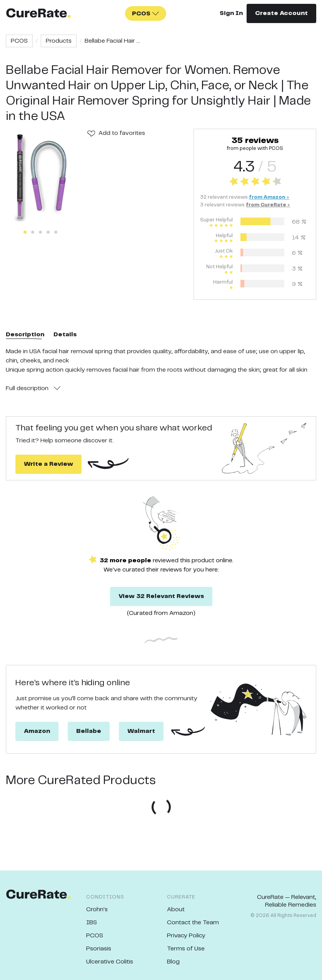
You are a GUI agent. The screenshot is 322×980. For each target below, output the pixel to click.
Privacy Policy (186, 936)
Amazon (37, 731)
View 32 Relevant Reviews (161, 596)
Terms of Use (186, 949)
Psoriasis (99, 949)
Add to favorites (122, 133)
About (176, 909)
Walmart (141, 731)
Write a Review (48, 464)
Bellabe (89, 731)
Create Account (281, 13)
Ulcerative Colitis (110, 962)
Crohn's (97, 909)
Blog (173, 962)
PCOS (19, 41)
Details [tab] (65, 335)
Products (59, 41)
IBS (92, 923)
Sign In (231, 13)
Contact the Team (193, 923)
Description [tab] (25, 335)
